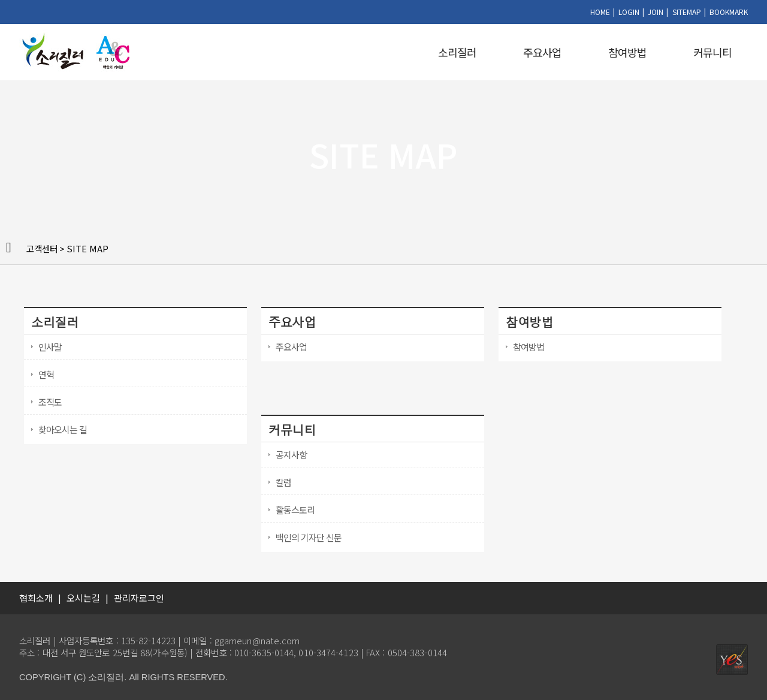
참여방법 (627, 52)
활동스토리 (295, 510)
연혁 (46, 374)
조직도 (50, 402)
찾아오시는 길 (63, 429)
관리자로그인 (139, 598)
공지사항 (291, 455)
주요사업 (542, 52)
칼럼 (283, 482)
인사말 (50, 347)
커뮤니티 (712, 52)
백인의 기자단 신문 (309, 537)
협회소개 (36, 598)
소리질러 (457, 52)
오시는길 (83, 598)
